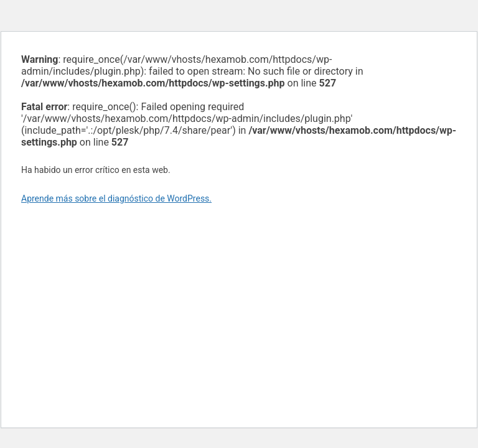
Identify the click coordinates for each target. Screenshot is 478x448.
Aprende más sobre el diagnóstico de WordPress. (116, 198)
